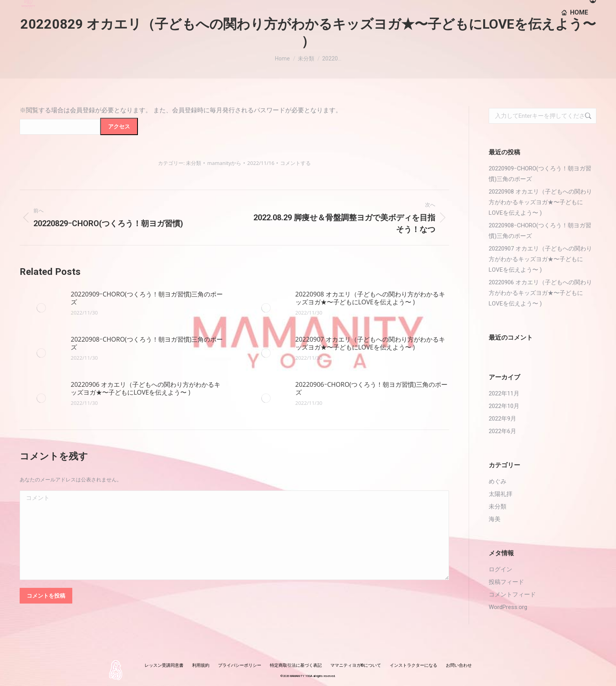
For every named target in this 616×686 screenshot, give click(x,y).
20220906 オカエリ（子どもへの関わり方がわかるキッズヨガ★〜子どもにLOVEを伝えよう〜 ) (146, 388)
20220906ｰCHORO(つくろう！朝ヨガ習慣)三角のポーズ (371, 388)
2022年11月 (504, 393)
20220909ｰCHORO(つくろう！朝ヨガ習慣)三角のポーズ (147, 298)
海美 (495, 519)
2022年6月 (502, 431)
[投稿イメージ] (41, 308)
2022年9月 (502, 419)
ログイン (500, 569)
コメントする (295, 163)
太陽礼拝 (500, 494)
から (224, 163)
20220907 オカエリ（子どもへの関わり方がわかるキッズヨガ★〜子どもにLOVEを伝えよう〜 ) (370, 343)
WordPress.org (508, 607)
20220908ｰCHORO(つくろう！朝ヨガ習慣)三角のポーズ (147, 343)
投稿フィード (506, 582)
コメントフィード (512, 595)
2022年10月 (504, 406)
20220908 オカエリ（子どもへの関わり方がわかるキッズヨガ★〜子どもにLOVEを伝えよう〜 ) (370, 298)
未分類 (193, 163)
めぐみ (498, 481)
